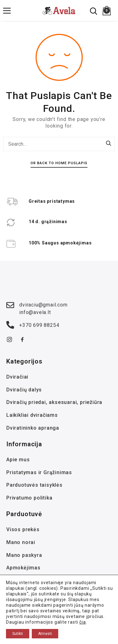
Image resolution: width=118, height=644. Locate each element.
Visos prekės (23, 529)
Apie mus (18, 460)
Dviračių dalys (24, 390)
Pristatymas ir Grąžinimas (39, 472)
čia (82, 622)
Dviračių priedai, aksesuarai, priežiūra (54, 402)
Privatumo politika (29, 498)
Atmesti (45, 634)
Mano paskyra (24, 555)
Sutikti (18, 634)
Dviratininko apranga (33, 428)
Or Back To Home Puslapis (59, 163)
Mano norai (21, 542)
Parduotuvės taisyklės (34, 485)
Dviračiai (17, 377)
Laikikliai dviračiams (32, 415)
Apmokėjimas (23, 568)
